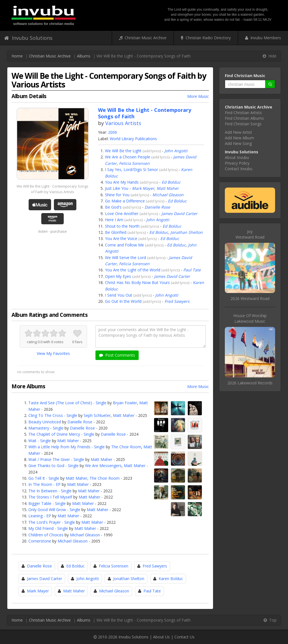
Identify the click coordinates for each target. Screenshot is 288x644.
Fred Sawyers (177, 301)
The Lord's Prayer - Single (52, 522)
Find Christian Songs (243, 124)
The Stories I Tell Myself (50, 497)
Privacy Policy (237, 163)
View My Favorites (53, 353)
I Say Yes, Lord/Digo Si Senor (132, 169)
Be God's (113, 207)
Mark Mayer (143, 188)
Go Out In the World (123, 301)
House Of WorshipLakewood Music (250, 318)
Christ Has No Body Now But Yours (137, 282)
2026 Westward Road (250, 298)
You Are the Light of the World (133, 270)
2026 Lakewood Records (250, 383)
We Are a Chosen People (128, 157)
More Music (198, 96)
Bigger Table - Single (47, 503)
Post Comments (117, 355)
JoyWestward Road (250, 234)
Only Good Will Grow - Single (54, 510)
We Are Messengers (103, 466)
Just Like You (117, 188)
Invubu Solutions (28, 38)
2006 (113, 132)
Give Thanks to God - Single (53, 466)
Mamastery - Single (46, 428)
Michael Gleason (168, 195)
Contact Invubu (239, 169)
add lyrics (152, 151)
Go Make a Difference (125, 201)
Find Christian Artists (243, 113)
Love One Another (122, 213)
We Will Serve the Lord (125, 258)
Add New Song (238, 143)
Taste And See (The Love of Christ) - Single (67, 403)
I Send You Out (119, 295)
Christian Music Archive (143, 38)
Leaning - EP (40, 516)
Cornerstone (40, 541)
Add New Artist (238, 132)
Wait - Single (40, 441)
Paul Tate (192, 270)
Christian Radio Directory (206, 38)
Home (17, 56)
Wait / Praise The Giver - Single (56, 459)
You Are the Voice (121, 238)
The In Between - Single (50, 491)
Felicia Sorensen (134, 163)
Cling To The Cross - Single (53, 415)
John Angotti (176, 151)
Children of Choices (46, 535)
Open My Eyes (118, 276)
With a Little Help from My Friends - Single (67, 447)
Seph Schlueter (97, 415)
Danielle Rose (157, 207)
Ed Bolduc (171, 182)
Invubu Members (263, 38)
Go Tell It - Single (44, 478)
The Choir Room (126, 447)
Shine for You (117, 195)
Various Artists (123, 123)
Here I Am (114, 220)
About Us (161, 637)
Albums (84, 56)
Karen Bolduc (171, 579)
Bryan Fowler (125, 403)
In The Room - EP (44, 484)
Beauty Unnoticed (45, 422)
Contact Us (184, 637)
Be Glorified (116, 232)
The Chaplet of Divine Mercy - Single (61, 434)
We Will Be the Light (123, 151)
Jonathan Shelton (187, 232)
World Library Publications (133, 139)
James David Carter (179, 213)
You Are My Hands (122, 182)
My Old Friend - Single (48, 528)
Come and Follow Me (124, 245)
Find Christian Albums (244, 118)
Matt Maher (168, 188)
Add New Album (239, 138)
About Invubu (237, 157)
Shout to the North (122, 226)
